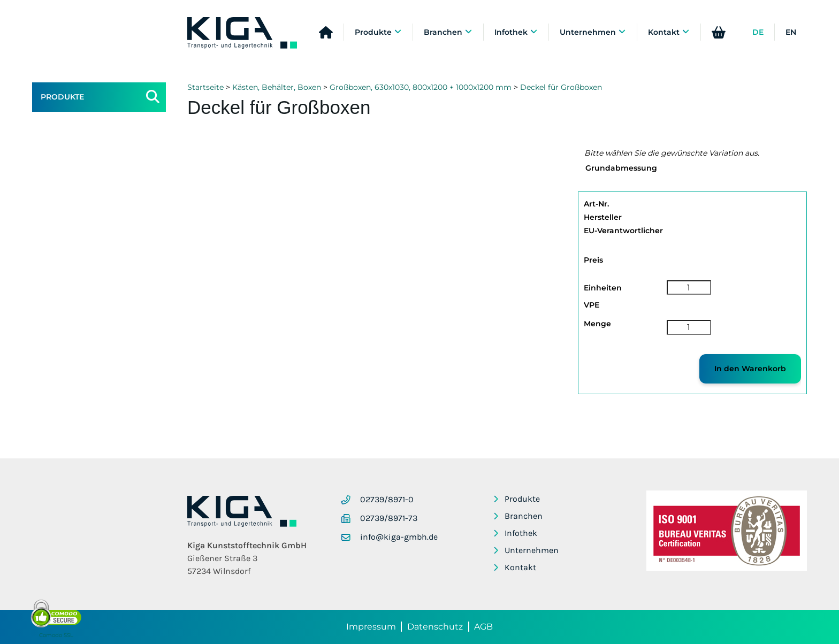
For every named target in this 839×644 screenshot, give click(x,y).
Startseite (205, 87)
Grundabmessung (621, 168)
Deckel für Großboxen (561, 87)
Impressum (371, 627)
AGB (483, 627)
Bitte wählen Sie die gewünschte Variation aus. (672, 153)
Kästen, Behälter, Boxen (277, 87)
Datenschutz (435, 627)
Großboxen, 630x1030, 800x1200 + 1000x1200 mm (421, 87)
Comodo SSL (56, 635)
